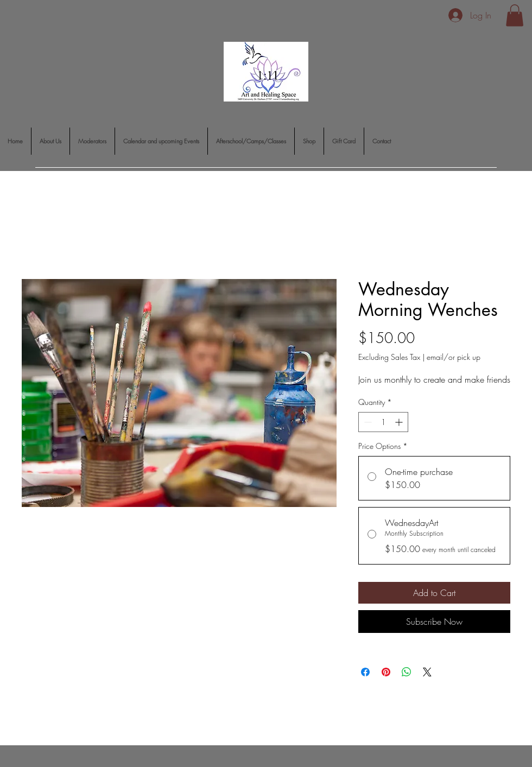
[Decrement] (367, 422)
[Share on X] (427, 672)
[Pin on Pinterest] (386, 672)
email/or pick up (454, 357)
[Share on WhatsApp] (407, 672)
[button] (515, 15)
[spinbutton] (383, 422)
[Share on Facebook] (365, 672)
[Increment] (400, 422)
